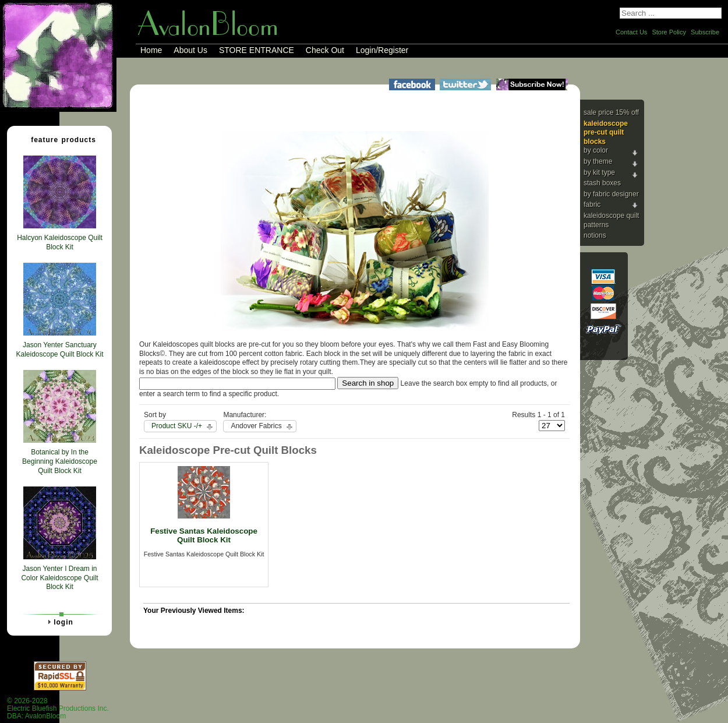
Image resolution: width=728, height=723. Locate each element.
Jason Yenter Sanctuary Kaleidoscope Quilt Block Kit (59, 350)
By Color (596, 150)
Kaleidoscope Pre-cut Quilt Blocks (606, 133)
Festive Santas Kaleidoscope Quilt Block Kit (204, 535)
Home (151, 50)
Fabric (592, 204)
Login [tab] (59, 622)
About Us (190, 50)
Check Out (325, 50)
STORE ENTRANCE (257, 50)
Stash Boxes (602, 183)
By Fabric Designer (611, 194)
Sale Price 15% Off (611, 112)
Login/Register (382, 50)
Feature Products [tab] (59, 139)
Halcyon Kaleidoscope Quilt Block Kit (60, 242)
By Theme (598, 161)
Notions (595, 235)
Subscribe (705, 32)
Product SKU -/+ (177, 426)
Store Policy (669, 32)
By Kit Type (599, 172)
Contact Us (631, 32)
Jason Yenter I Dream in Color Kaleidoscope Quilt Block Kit (59, 578)
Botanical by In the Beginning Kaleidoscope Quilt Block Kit (60, 461)
